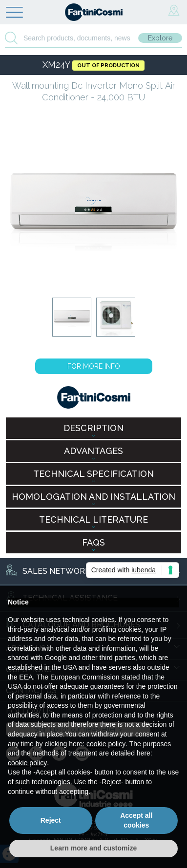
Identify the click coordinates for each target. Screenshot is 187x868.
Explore (160, 38)
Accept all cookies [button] (136, 820)
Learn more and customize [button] (93, 848)
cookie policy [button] (106, 744)
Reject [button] (51, 820)
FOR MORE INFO (94, 366)
